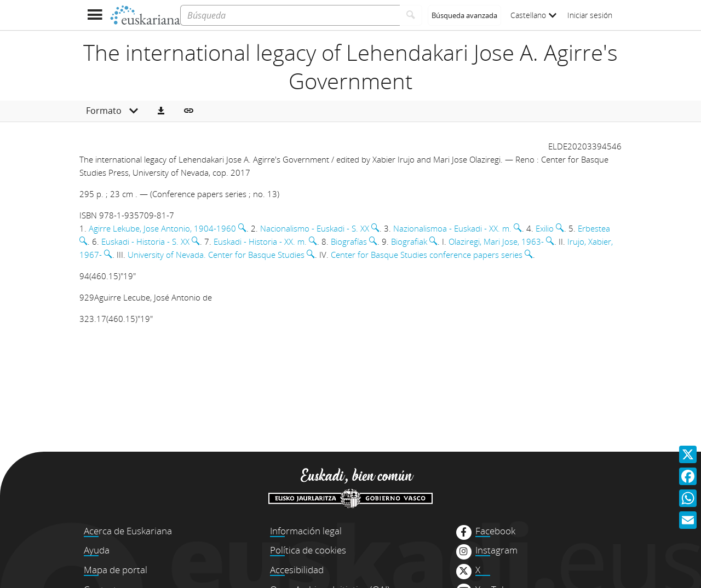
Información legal (306, 531)
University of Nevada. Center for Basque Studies (216, 255)
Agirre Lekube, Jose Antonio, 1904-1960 (162, 228)
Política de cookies (308, 550)
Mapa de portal (116, 570)
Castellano (533, 15)
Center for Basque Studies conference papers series (427, 255)
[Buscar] (411, 15)
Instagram (496, 550)
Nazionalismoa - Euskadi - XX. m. (452, 228)
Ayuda (97, 550)
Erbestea (594, 228)
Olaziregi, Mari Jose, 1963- (496, 241)
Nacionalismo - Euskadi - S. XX (315, 228)
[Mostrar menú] (94, 15)
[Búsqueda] (290, 15)
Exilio (545, 228)
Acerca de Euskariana (128, 531)
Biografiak (409, 241)
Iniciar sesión (590, 15)
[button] (161, 111)
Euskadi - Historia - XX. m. (260, 241)
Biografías (349, 241)
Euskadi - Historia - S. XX (145, 241)
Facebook (495, 531)
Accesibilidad (297, 570)
